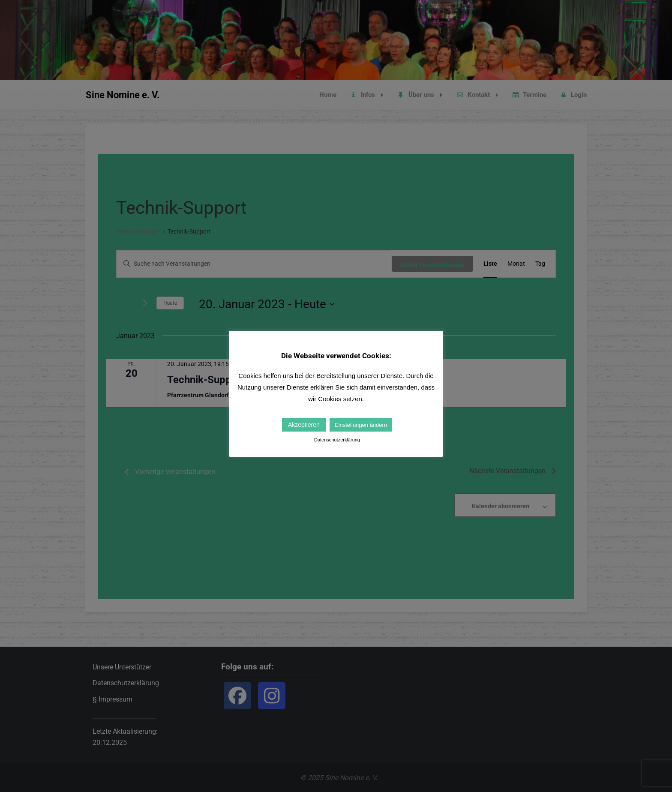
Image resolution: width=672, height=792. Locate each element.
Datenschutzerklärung (337, 440)
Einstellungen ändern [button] (361, 425)
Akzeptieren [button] (304, 425)
